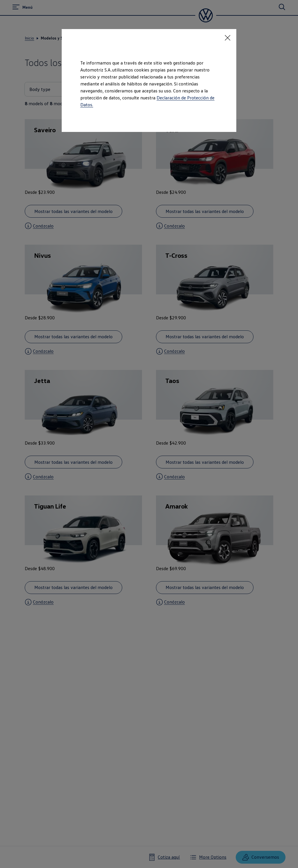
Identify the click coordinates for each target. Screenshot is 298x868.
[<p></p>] (228, 38)
